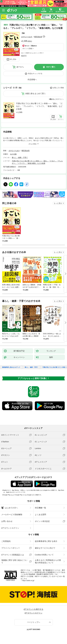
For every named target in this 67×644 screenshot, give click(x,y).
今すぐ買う (51, 67)
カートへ (20, 67)
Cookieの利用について (44, 555)
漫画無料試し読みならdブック (11, 367)
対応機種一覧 (40, 508)
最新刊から (60, 99)
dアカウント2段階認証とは (13, 555)
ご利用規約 (6, 541)
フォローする (44, 37)
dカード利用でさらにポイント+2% (32, 53)
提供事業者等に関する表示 (46, 541)
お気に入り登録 (58, 88)
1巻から (52, 99)
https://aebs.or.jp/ (28, 581)
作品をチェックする (35, 74)
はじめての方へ (10, 508)
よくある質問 (40, 515)
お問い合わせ (7, 521)
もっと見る (58, 203)
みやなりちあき (27, 37)
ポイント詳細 (27, 49)
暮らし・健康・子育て (20, 158)
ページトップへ (34, 622)
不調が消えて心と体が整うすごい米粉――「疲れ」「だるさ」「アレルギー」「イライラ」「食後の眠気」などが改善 (39, 106)
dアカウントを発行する (34, 609)
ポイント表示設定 (42, 521)
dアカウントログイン (10, 528)
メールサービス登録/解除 (12, 515)
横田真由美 (38, 37)
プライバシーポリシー (11, 548)
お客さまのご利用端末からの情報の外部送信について (48, 561)
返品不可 (24, 56)
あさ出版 (13, 154)
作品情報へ (32, 79)
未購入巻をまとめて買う (35, 94)
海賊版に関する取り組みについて (14, 561)
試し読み (13, 59)
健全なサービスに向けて (45, 548)
